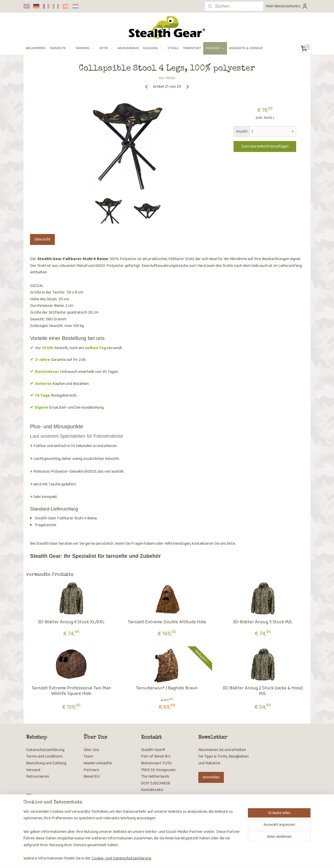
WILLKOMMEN (35, 48)
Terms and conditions (44, 756)
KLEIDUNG (153, 48)
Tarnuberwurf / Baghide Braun (167, 688)
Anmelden (211, 777)
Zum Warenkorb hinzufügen (265, 146)
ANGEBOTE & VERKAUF (246, 48)
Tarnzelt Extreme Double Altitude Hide (167, 622)
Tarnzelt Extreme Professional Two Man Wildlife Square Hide (71, 691)
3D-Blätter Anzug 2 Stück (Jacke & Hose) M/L (263, 691)
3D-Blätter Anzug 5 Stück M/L (263, 622)
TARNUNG (85, 48)
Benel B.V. (92, 776)
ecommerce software (176, 858)
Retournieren (38, 776)
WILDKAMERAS (128, 48)
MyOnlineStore (214, 858)
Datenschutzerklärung (45, 750)
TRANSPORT (192, 48)
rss (160, 858)
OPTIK (106, 48)
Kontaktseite (152, 790)
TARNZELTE (60, 48)
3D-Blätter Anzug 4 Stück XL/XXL (71, 622)
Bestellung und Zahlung (46, 763)
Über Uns (91, 750)
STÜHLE (173, 48)
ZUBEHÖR (215, 48)
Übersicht (42, 239)
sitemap (152, 858)
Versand (33, 770)
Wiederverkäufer (98, 763)
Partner (90, 770)
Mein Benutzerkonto (287, 6)
